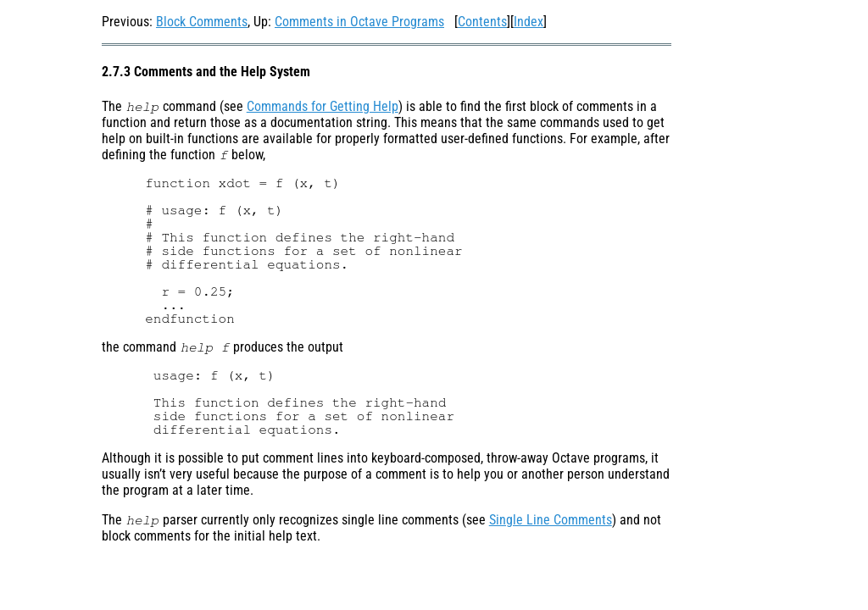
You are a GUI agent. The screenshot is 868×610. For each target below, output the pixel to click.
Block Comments (202, 22)
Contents (482, 22)
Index (529, 22)
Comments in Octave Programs (359, 22)
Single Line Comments (551, 520)
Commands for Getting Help (323, 106)
